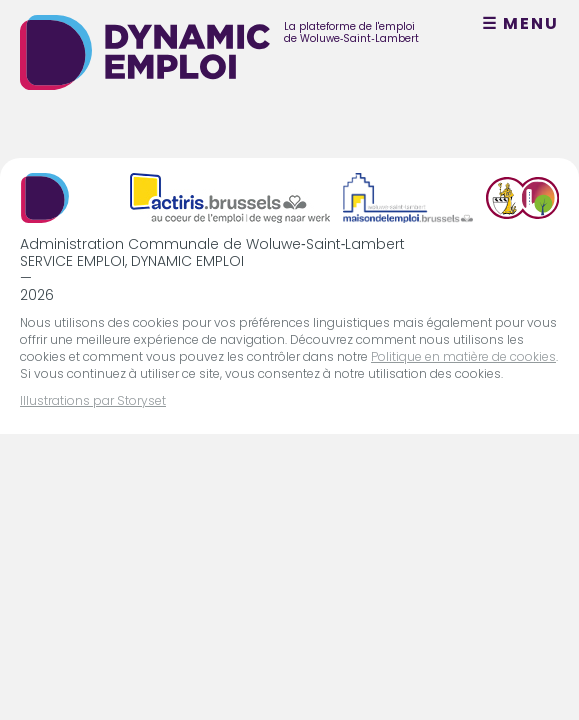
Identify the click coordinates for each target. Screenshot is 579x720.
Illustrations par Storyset (93, 400)
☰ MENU (520, 24)
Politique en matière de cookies (463, 356)
